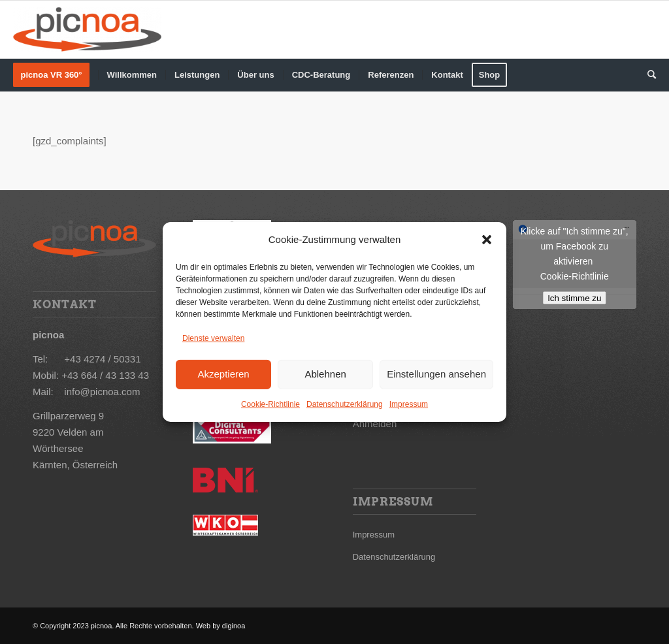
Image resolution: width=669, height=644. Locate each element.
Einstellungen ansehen (436, 374)
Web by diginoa (220, 626)
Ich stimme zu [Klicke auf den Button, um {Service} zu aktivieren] (574, 298)
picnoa (101, 626)
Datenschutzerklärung (345, 404)
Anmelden (375, 424)
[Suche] (647, 75)
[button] (487, 240)
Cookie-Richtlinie (270, 404)
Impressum (409, 404)
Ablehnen (325, 374)
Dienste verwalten (213, 338)
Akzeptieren (223, 374)
